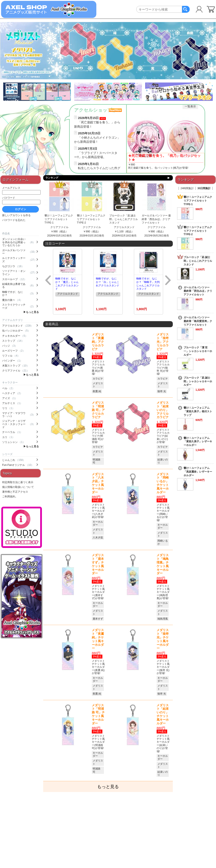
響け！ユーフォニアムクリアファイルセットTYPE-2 (91, 219)
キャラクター (10, 382)
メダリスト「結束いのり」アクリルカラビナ (163, 410)
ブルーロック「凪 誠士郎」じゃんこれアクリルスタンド (124, 219)
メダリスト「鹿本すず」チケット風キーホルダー (98, 564)
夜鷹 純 (97, 391)
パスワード (9, 198)
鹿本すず (98, 619)
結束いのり (163, 461)
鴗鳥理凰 (163, 619)
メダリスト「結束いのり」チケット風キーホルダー (163, 714)
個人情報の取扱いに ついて (18, 487)
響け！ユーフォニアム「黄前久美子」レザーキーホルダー (198, 442)
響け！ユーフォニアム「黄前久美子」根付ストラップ (198, 411)
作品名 (6, 233)
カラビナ (98, 379)
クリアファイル (59, 227)
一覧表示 (190, 106)
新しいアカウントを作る (16, 215)
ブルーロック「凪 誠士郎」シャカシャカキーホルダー (198, 381)
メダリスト (98, 385)
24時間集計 (187, 188)
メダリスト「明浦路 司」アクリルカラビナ (98, 410)
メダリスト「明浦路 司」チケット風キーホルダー (98, 714)
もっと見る (32, 312)
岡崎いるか (163, 542)
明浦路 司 (97, 461)
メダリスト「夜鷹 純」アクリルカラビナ (98, 342)
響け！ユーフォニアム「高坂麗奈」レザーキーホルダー (198, 472)
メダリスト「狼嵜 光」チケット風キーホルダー (163, 639)
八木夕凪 (98, 538)
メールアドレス (11, 188)
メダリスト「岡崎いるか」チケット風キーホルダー (163, 483)
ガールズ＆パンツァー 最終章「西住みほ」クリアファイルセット (156, 219)
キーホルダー (98, 523)
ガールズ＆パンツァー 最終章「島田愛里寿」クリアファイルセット (198, 321)
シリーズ (7, 454)
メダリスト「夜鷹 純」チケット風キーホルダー (98, 639)
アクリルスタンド (124, 227)
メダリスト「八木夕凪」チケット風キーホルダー (98, 483)
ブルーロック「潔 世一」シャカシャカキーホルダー (198, 351)
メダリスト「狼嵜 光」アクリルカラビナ (163, 342)
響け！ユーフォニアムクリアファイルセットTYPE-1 (59, 219)
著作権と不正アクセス (15, 492)
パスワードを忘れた (14, 220)
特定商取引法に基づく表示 (18, 482)
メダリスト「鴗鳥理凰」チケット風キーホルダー (163, 564)
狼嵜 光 (162, 391)
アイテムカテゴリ (13, 320)
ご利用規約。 (10, 497)
